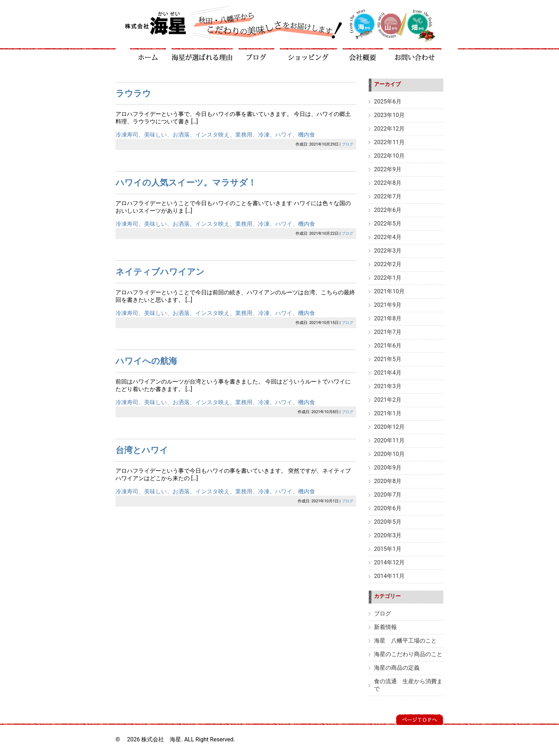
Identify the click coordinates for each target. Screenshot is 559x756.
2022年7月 (388, 196)
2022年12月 (389, 129)
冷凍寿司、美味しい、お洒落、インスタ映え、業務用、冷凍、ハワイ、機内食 (215, 135)
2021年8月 (388, 318)
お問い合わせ (415, 54)
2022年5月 (388, 224)
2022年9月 (388, 169)
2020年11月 (389, 440)
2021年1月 (388, 413)
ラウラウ (133, 93)
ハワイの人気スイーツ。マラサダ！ (186, 183)
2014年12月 (389, 562)
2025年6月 (388, 102)
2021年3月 (388, 386)
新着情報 (385, 627)
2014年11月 (389, 576)
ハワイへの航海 (146, 361)
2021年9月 (388, 305)
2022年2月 (388, 264)
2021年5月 (388, 359)
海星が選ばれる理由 (202, 54)
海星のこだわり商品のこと (408, 654)
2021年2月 (388, 400)
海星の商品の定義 (397, 668)
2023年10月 (389, 115)
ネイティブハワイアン (160, 272)
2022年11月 (389, 142)
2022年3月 (388, 251)
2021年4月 (388, 373)
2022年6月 (388, 210)
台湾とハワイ (142, 450)
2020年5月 (388, 522)
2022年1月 (388, 278)
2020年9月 (388, 468)
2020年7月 (388, 495)
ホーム (148, 54)
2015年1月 (388, 549)
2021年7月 (388, 332)
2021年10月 (389, 291)
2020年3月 (388, 535)
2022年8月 (388, 183)
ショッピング (309, 54)
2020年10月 (389, 454)
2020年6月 (388, 508)
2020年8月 (388, 481)
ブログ (257, 54)
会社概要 (363, 54)
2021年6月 (388, 346)
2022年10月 (389, 156)
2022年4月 (388, 237)
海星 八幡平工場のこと (405, 641)
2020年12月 (389, 427)
